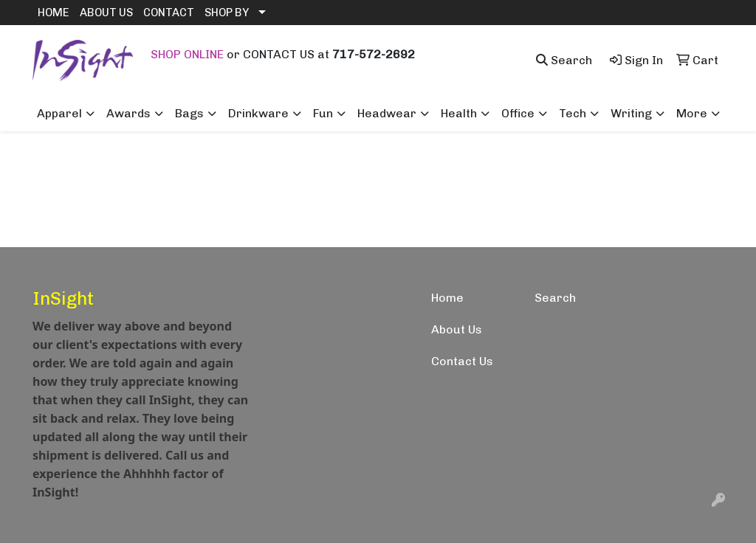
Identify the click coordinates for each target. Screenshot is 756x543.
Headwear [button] (387, 113)
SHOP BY (227, 13)
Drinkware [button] (258, 113)
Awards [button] (128, 113)
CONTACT (169, 13)
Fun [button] (323, 113)
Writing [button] (631, 113)
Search (555, 298)
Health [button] (459, 113)
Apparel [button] (59, 113)
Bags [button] (189, 113)
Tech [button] (573, 113)
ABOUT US (106, 13)
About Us (457, 329)
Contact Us (462, 361)
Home (447, 298)
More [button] (692, 113)
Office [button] (518, 113)
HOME (54, 13)
